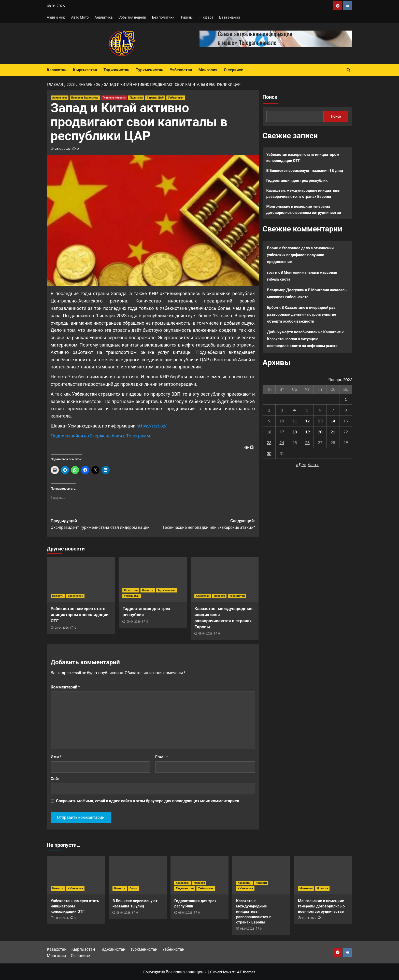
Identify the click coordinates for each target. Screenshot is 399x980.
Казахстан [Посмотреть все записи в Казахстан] (131, 590)
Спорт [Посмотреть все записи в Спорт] (133, 888)
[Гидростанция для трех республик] (153, 580)
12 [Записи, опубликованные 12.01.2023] (307, 421)
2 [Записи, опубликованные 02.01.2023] (269, 410)
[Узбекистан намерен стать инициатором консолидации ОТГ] (81, 580)
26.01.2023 (63, 149)
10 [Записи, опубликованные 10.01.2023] (282, 421)
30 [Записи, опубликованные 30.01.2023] (269, 453)
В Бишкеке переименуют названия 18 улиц (305, 170)
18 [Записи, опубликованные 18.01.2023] (295, 432)
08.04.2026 (62, 628)
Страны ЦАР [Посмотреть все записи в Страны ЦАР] (155, 98)
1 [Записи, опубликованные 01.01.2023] (346, 399)
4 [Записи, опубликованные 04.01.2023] (295, 410)
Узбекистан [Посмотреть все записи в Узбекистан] (176, 98)
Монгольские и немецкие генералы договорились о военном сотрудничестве (304, 209)
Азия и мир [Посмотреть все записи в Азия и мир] (60, 98)
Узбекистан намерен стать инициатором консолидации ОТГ (80, 615)
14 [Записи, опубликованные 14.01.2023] (333, 421)
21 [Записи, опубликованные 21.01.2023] (333, 432)
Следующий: (204, 524)
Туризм (187, 17)
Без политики (163, 17)
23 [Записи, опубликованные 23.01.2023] (269, 442)
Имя (56, 757)
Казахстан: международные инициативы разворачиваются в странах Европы (304, 193)
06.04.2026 (309, 918)
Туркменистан (150, 70)
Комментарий (65, 687)
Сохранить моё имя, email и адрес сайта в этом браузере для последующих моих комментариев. (148, 801)
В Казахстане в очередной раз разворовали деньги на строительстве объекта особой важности (302, 314)
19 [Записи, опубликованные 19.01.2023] (307, 432)
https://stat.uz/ (152, 426)
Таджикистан (116, 70)
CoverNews (221, 972)
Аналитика (103, 17)
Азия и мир (56, 17)
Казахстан (57, 70)
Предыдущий (102, 524)
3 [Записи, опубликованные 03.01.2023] (282, 410)
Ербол (273, 307)
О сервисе (233, 70)
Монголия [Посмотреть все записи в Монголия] (306, 888)
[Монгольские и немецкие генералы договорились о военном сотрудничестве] (323, 875)
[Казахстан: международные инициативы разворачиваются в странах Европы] (225, 580)
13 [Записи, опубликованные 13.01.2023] (320, 421)
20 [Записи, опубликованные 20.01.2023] (320, 432)
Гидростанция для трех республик (297, 180)
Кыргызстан (85, 70)
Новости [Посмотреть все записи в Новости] (58, 596)
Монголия (208, 70)
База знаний (229, 17)
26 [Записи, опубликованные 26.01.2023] (307, 442)
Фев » (313, 465)
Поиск (270, 97)
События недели (132, 17)
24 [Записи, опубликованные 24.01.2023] (282, 442)
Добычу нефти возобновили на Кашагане (304, 332)
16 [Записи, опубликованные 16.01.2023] (269, 432)
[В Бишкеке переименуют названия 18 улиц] (138, 875)
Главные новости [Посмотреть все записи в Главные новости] (114, 98)
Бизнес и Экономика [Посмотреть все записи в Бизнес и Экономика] (85, 98)
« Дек (301, 465)
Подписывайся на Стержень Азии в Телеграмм (100, 436)
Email (162, 757)
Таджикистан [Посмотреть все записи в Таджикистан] (166, 590)
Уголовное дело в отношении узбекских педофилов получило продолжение (301, 255)
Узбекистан (181, 70)
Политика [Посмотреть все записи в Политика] (136, 98)
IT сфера (206, 17)
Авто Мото (80, 17)
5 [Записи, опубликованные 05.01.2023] (307, 410)
